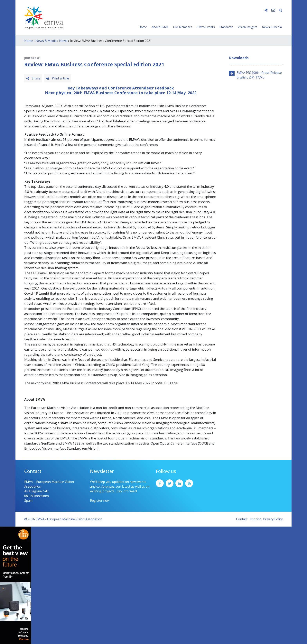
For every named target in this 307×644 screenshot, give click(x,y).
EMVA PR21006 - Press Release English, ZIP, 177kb (259, 75)
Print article (58, 78)
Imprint (255, 519)
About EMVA (160, 27)
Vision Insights (248, 27)
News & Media (272, 27)
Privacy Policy (273, 519)
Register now (100, 501)
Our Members (183, 27)
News (63, 41)
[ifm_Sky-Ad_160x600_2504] (16, 585)
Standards (226, 27)
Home (143, 27)
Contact (242, 519)
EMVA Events (206, 27)
